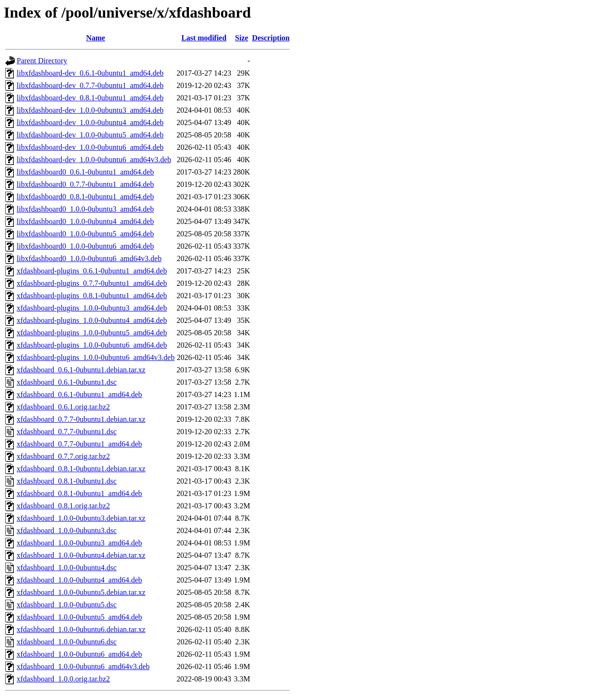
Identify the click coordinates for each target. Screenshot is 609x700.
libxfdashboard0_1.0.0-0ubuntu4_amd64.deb (85, 221)
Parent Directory (42, 61)
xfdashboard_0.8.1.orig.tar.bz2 (63, 506)
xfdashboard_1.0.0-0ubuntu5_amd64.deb (79, 617)
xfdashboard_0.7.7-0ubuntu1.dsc (67, 432)
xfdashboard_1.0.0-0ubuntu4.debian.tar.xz (81, 555)
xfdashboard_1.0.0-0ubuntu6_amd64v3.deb (83, 666)
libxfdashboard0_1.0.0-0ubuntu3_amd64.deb (85, 209)
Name (96, 38)
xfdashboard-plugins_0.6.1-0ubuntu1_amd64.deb (92, 271)
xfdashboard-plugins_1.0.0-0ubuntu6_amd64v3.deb (96, 357)
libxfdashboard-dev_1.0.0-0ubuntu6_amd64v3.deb (94, 160)
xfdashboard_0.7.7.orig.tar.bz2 (63, 456)
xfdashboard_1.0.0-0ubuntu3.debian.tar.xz (81, 518)
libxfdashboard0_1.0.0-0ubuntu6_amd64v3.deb (89, 258)
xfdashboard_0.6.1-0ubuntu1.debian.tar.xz (81, 370)
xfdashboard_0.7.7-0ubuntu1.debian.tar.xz (81, 419)
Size (242, 38)
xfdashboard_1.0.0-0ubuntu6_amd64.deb (79, 654)
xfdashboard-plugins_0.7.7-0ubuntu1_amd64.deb (92, 283)
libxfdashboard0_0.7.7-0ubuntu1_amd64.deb (85, 184)
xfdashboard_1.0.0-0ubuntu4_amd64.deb (79, 580)
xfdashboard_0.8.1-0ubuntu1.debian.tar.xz (81, 469)
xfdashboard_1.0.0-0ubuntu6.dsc (67, 642)
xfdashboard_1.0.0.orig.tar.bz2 (63, 679)
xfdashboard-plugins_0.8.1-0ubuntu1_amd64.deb (92, 296)
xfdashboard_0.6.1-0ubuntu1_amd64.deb (79, 394)
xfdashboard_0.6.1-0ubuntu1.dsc (67, 382)
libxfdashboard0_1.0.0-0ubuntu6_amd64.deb (85, 246)
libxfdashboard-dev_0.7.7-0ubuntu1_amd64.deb (90, 85)
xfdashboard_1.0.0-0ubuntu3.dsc (67, 530)
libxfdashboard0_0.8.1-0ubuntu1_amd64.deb (85, 197)
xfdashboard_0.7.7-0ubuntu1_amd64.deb (79, 444)
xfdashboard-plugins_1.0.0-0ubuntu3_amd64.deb (92, 308)
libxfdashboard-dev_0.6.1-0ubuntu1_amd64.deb (90, 73)
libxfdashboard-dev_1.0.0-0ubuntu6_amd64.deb (90, 147)
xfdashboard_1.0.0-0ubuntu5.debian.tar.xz (81, 592)
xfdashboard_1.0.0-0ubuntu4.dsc (67, 568)
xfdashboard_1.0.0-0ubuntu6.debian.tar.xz (81, 629)
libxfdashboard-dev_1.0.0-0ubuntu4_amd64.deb (90, 122)
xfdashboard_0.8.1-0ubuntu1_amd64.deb (79, 493)
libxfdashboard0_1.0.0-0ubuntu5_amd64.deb (85, 234)
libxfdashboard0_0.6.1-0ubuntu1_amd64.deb (85, 172)
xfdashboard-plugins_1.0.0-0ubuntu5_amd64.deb (92, 333)
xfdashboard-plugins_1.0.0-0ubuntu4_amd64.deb (92, 320)
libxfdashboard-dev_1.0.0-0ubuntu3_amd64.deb (90, 110)
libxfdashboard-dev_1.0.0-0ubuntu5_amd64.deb (90, 135)
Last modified (204, 38)
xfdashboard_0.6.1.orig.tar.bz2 (63, 407)
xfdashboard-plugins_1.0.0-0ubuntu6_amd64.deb (92, 345)
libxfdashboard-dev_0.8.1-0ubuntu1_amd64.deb (90, 98)
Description (271, 38)
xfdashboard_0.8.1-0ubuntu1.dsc (67, 481)
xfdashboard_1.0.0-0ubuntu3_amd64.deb (79, 543)
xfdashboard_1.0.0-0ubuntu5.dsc (67, 605)
